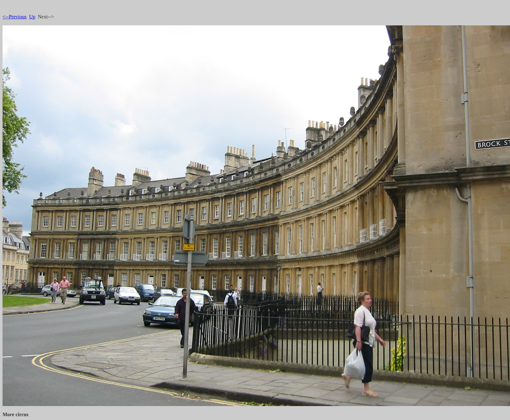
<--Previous (15, 17)
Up (32, 17)
